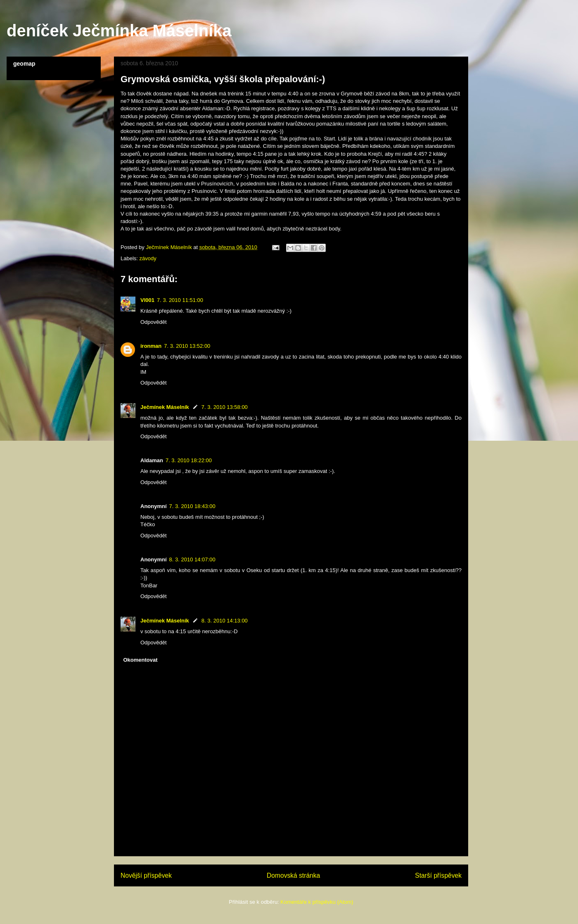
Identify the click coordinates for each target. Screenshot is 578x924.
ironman (151, 346)
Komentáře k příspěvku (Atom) (317, 902)
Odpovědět (154, 322)
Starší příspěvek (438, 875)
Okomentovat (141, 660)
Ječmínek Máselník (165, 407)
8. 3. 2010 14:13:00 (225, 621)
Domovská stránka (293, 875)
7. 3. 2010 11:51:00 (180, 300)
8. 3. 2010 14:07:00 (192, 559)
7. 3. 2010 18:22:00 (189, 460)
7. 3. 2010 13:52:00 (187, 346)
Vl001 (147, 300)
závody (148, 258)
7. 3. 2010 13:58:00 (225, 407)
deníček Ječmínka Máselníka (119, 31)
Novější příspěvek (146, 875)
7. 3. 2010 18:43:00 (192, 506)
